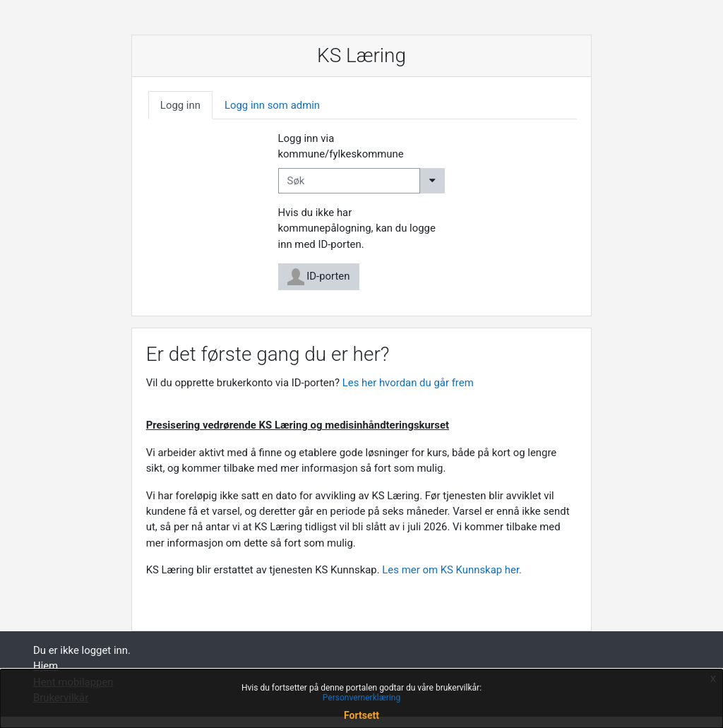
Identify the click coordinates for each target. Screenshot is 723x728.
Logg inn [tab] (180, 105)
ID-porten (319, 277)
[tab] (180, 105)
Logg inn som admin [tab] (272, 105)
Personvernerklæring (361, 698)
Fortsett (361, 715)
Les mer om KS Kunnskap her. (453, 570)
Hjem (46, 666)
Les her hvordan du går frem (408, 383)
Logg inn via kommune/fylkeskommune (341, 146)
